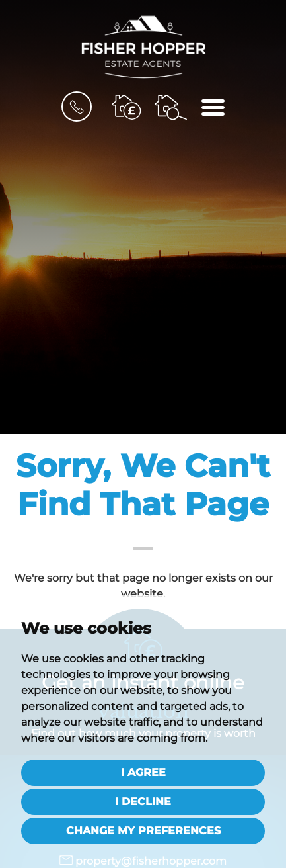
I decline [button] (143, 802)
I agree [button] (143, 772)
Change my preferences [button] (143, 831)
